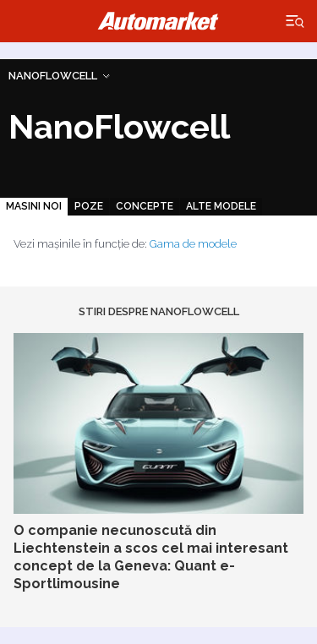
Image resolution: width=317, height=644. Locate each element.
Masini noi (34, 206)
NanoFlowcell (53, 76)
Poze (89, 206)
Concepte (145, 206)
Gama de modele (193, 244)
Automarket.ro (159, 21)
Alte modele (221, 206)
